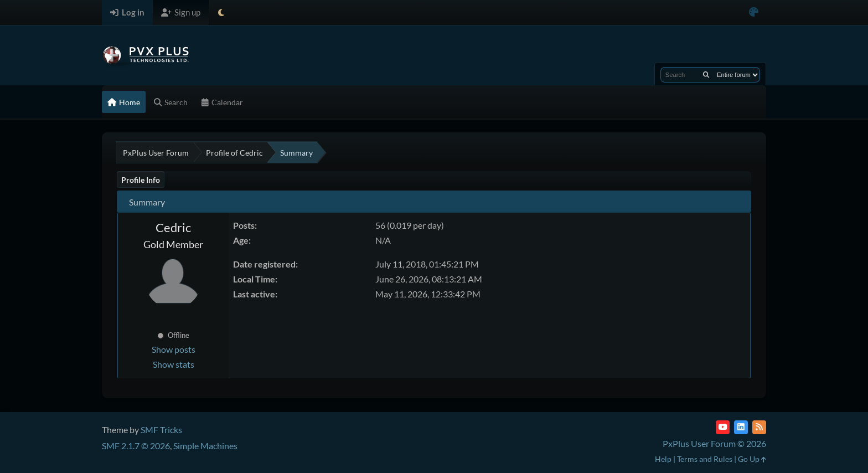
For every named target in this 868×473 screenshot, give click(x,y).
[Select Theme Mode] (221, 12)
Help (663, 459)
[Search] (706, 75)
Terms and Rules (705, 459)
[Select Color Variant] (754, 12)
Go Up (752, 459)
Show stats (174, 364)
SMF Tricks (161, 430)
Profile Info (141, 180)
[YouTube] (723, 427)
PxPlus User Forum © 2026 (714, 443)
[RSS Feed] (759, 427)
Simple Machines (205, 446)
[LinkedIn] (741, 427)
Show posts (174, 349)
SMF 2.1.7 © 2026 (136, 446)
